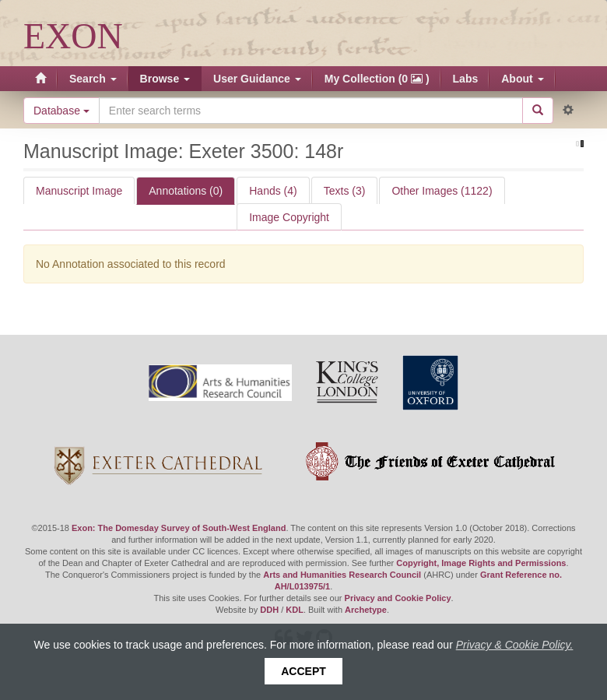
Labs (466, 79)
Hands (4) (273, 191)
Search (93, 79)
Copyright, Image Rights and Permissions (481, 563)
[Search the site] (311, 111)
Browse (165, 79)
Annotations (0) (186, 191)
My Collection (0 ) (377, 79)
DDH (269, 610)
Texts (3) (345, 191)
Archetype (366, 610)
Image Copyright (289, 217)
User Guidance (257, 79)
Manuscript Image (79, 191)
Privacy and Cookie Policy (398, 598)
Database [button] (61, 111)
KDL (295, 610)
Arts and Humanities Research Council (342, 575)
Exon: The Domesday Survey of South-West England (179, 528)
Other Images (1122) (442, 191)
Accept (303, 671)
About (522, 79)
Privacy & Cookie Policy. (515, 645)
